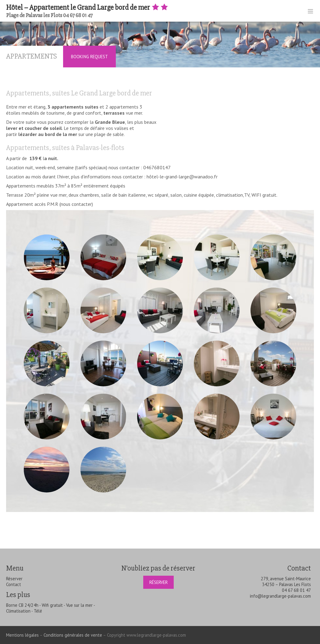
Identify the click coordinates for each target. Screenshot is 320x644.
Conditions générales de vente (73, 635)
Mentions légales (22, 635)
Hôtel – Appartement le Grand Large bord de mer (87, 7)
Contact (14, 584)
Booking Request (89, 57)
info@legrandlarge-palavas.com (280, 596)
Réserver (14, 579)
